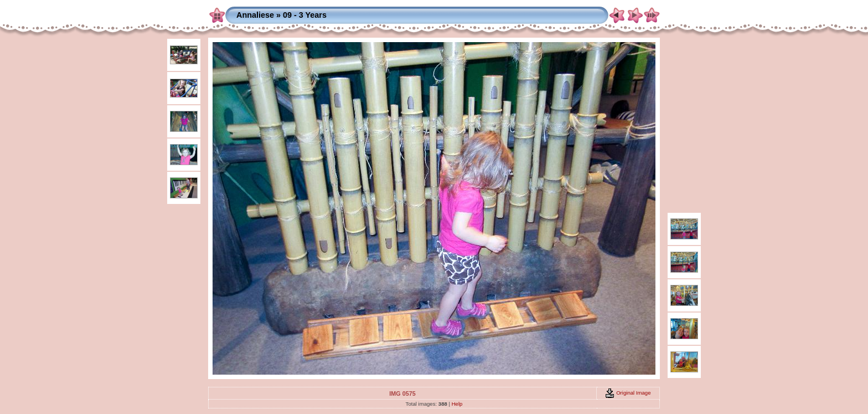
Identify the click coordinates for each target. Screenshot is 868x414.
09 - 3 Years (305, 15)
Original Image (628, 393)
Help (457, 404)
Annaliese (255, 15)
